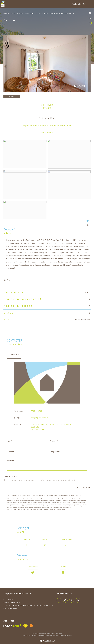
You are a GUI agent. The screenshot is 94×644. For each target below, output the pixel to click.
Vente (13, 13)
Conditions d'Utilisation (48, 509)
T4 (37, 13)
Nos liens (55, 635)
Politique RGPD (63, 635)
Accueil (6, 13)
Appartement (29, 13)
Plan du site (34, 635)
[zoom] (25, 141)
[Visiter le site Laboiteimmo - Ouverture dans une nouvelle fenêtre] (47, 639)
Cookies (70, 635)
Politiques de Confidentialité (33, 509)
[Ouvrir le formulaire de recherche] (79, 4)
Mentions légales (43, 635)
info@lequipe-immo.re (40, 418)
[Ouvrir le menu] (90, 4)
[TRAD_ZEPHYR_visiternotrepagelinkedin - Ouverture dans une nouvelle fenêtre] (78, 600)
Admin (50, 635)
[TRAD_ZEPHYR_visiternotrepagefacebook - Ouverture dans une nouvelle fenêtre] (59, 600)
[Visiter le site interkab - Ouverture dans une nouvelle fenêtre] (12, 626)
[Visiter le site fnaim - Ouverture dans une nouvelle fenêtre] (25, 626)
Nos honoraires (26, 635)
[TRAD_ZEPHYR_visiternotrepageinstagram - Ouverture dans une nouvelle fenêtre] (65, 600)
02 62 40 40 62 (37, 411)
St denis (20, 13)
